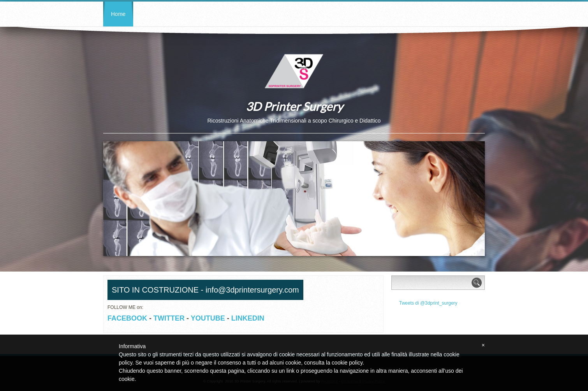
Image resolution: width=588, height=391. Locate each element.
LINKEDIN (248, 318)
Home (118, 14)
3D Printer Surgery (294, 106)
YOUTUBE (208, 318)
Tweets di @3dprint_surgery (428, 303)
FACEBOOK (127, 318)
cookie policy (347, 363)
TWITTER (169, 318)
